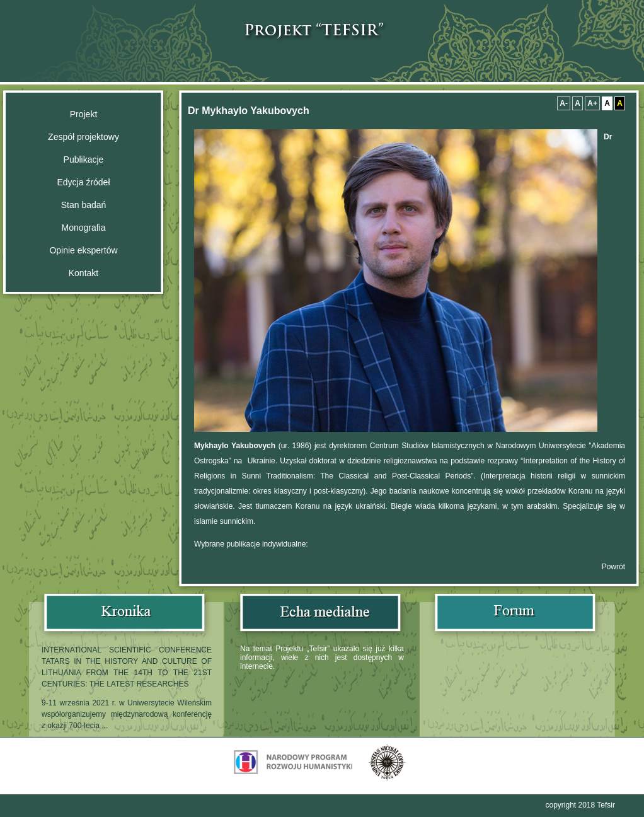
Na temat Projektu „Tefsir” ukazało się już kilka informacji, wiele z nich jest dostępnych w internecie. (322, 658)
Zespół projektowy (83, 137)
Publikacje (84, 159)
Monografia (83, 228)
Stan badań (84, 205)
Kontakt (83, 273)
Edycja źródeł (83, 182)
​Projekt (84, 114)
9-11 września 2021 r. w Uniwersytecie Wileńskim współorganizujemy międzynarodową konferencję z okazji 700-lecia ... (127, 714)
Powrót (613, 567)
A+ (592, 103)
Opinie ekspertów (83, 250)
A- (564, 103)
